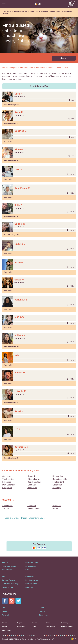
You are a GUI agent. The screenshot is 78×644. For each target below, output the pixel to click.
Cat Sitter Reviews (8, 580)
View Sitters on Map (39, 86)
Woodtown (32, 488)
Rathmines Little (60, 479)
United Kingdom (67, 627)
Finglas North (58, 482)
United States (7, 630)
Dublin (41, 608)
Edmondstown (34, 479)
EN (38, 4)
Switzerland (51, 627)
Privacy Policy (31, 566)
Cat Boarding (30, 576)
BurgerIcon (4, 4)
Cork (3, 608)
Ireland (4, 627)
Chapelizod (7, 488)
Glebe (55, 509)
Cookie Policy (7, 570)
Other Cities (43, 615)
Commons (7, 476)
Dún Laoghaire (9, 485)
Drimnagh (57, 488)
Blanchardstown (35, 482)
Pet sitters (29, 588)
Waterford (5, 615)
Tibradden (32, 506)
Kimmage (32, 485)
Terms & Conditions (9, 566)
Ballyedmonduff (34, 509)
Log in (38, 11)
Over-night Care (8, 588)
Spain (34, 627)
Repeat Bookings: (11, 105)
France (49, 623)
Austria (4, 623)
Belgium (20, 623)
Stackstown (7, 506)
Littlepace (7, 482)
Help (27, 570)
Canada (34, 623)
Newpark (31, 476)
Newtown (57, 506)
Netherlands (21, 627)
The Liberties (8, 479)
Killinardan (57, 485)
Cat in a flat (72, 4)
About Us (5, 562)
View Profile (8, 142)
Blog (3, 576)
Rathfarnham (58, 476)
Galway (4, 611)
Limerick (42, 611)
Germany (65, 623)
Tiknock (6, 509)
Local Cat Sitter (31, 584)
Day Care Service (32, 580)
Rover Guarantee (32, 562)
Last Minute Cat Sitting (10, 584)
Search (64, 58)
